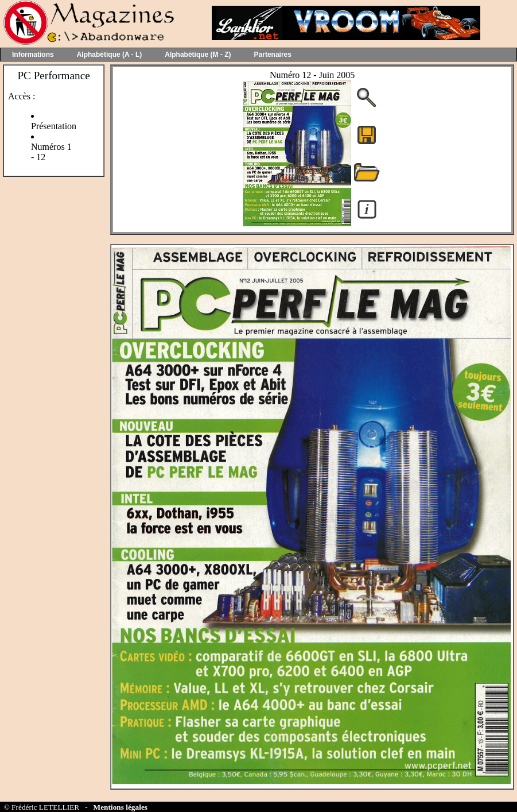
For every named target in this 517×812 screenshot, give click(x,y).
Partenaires (273, 55)
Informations (33, 55)
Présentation (54, 126)
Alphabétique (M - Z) (198, 55)
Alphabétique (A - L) (110, 55)
